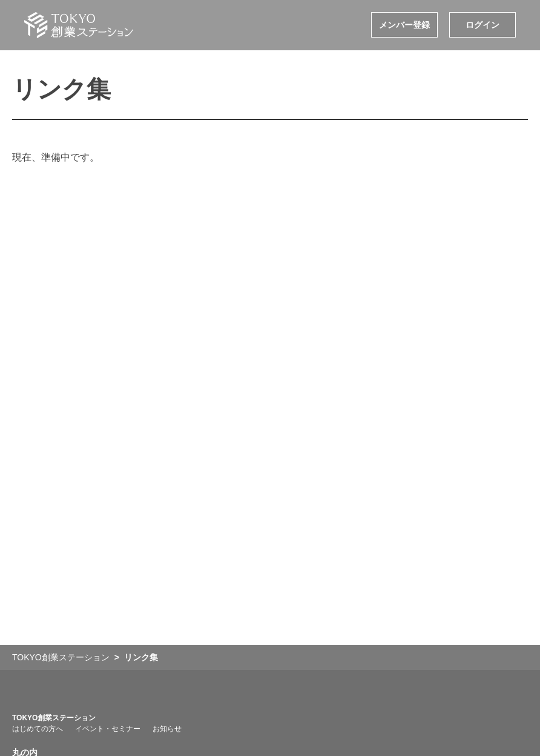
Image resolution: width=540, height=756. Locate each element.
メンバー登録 (404, 25)
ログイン (482, 25)
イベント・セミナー (108, 729)
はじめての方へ (38, 729)
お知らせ (167, 729)
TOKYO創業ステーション (54, 718)
